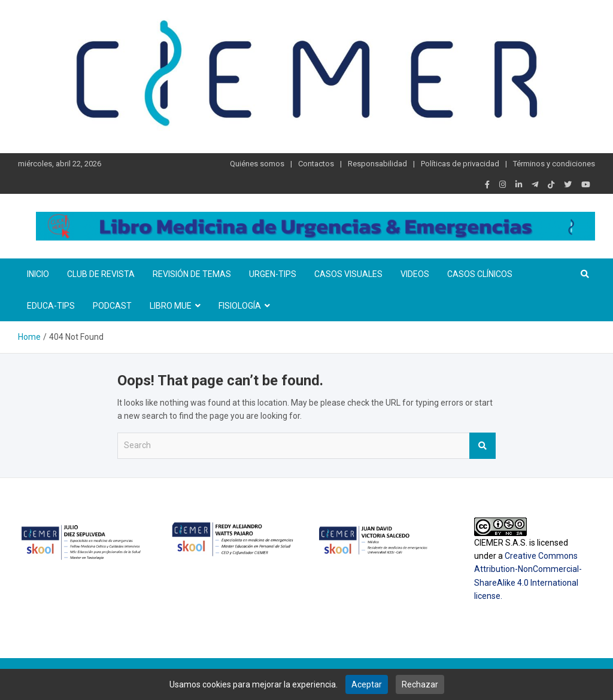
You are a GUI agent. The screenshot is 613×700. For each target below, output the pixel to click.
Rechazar (420, 684)
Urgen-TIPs (273, 274)
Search (482, 446)
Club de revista (101, 274)
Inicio (38, 274)
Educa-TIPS (51, 306)
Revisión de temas (192, 274)
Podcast (112, 306)
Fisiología (240, 306)
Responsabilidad (377, 164)
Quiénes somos (257, 164)
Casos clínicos (480, 274)
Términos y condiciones (554, 164)
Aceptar (367, 684)
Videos (415, 274)
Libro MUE (171, 306)
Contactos (316, 164)
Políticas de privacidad (460, 164)
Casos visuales (348, 274)
